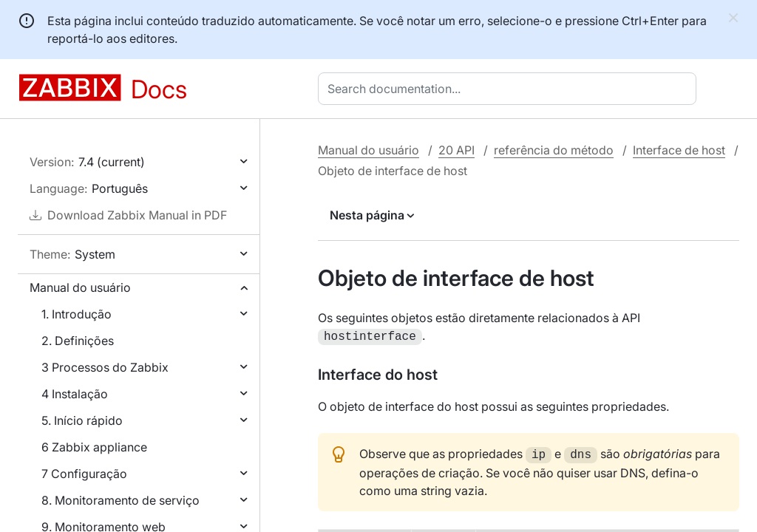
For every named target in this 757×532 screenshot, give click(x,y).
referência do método (554, 150)
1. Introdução (77, 314)
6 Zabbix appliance (94, 447)
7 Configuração (84, 474)
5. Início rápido (82, 420)
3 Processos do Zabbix (105, 367)
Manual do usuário (80, 287)
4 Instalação (75, 394)
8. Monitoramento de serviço (120, 500)
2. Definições (78, 341)
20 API (456, 150)
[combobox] (510, 89)
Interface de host (679, 150)
